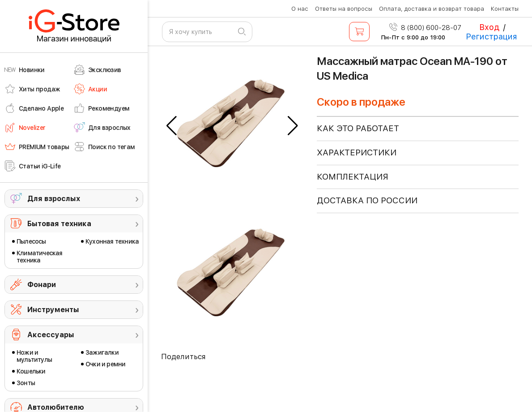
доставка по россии (367, 200)
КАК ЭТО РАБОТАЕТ (358, 128)
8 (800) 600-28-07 (425, 28)
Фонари (42, 285)
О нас (300, 9)
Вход (489, 27)
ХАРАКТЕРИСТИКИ (357, 152)
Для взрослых (54, 199)
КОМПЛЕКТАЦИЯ (353, 177)
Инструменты (53, 310)
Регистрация (492, 36)
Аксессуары (51, 335)
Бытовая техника (59, 224)
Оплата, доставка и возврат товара (432, 9)
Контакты (505, 9)
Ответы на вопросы (344, 9)
